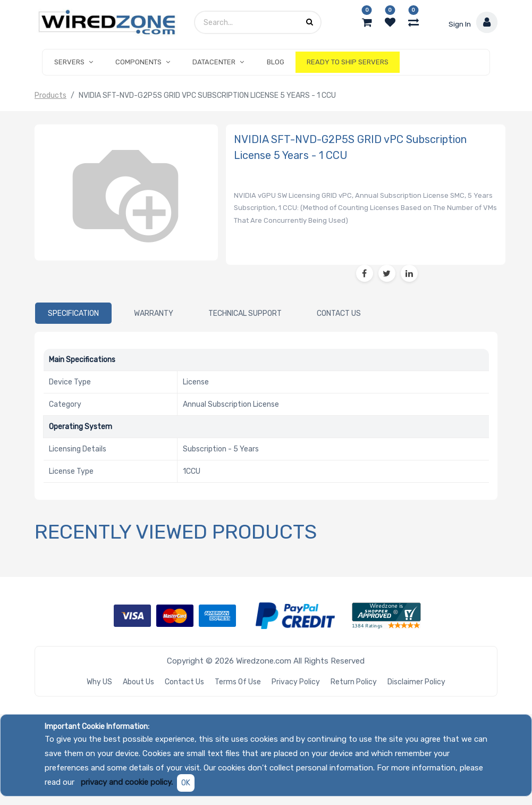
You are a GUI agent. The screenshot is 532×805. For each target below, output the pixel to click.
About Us (138, 682)
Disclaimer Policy (416, 682)
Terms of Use (238, 682)
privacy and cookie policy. (127, 782)
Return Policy (354, 682)
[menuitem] (276, 62)
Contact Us (184, 682)
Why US (99, 682)
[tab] (73, 313)
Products (50, 95)
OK (186, 783)
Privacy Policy (296, 682)
